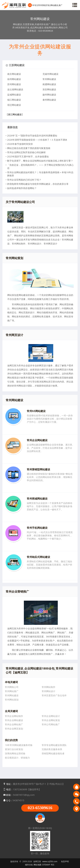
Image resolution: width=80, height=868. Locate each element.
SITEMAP (46, 865)
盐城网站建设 (14, 95)
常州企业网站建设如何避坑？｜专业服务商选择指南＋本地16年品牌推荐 (40, 174)
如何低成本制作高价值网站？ (22, 188)
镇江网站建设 (14, 100)
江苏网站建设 (17, 65)
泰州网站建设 (49, 100)
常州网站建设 (49, 79)
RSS (53, 865)
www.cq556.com (50, 861)
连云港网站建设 (15, 89)
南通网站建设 (49, 84)
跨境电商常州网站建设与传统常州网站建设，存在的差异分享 (38, 184)
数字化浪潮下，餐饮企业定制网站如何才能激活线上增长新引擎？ (40, 161)
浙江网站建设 (15, 114)
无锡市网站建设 (50, 74)
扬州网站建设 (49, 95)
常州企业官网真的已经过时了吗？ (24, 180)
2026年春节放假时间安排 (20, 144)
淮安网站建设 (49, 89)
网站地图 (37, 865)
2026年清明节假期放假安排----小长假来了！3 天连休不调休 (37, 140)
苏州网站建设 (14, 84)
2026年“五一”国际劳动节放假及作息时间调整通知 (32, 136)
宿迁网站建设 (14, 105)
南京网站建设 (14, 74)
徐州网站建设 (14, 79)
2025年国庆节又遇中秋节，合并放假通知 (28, 156)
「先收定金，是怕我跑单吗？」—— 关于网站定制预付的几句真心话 (40, 166)
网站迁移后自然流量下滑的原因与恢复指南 (29, 148)
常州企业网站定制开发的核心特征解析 (26, 152)
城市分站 (29, 865)
